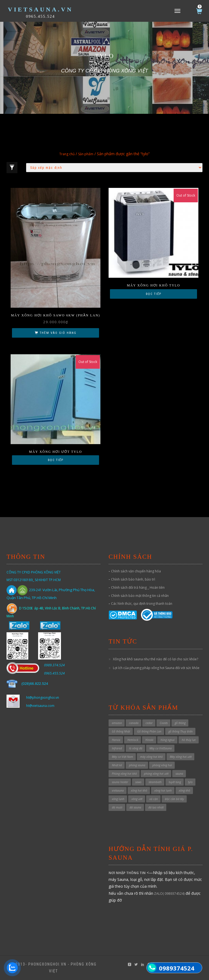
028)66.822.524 (35, 684)
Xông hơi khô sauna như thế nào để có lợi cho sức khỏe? (156, 659)
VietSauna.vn (40, 9)
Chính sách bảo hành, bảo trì (133, 579)
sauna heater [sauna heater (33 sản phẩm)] (120, 782)
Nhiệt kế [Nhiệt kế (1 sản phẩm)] (117, 765)
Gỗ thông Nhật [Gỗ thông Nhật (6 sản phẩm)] (121, 731)
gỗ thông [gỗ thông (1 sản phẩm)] (180, 723)
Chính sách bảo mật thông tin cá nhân (140, 596)
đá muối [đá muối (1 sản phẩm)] (117, 807)
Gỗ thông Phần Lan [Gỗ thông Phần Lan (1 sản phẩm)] (149, 731)
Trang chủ (67, 154)
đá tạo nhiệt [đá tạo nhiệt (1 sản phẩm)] (156, 807)
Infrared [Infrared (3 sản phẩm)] (117, 748)
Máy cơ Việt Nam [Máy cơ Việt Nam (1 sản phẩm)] (122, 757)
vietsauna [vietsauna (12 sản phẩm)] (118, 790)
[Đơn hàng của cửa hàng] (114, 168)
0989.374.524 (54, 665)
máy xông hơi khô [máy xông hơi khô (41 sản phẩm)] (151, 757)
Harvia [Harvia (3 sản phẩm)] (116, 740)
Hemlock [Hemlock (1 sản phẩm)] (133, 740)
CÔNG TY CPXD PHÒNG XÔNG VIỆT (34, 572)
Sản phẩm (86, 154)
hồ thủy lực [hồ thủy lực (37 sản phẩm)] (189, 740)
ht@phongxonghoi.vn (43, 697)
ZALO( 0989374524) (169, 894)
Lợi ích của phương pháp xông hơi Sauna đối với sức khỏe (156, 668)
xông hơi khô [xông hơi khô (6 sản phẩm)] (139, 790)
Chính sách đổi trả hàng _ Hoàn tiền (138, 587)
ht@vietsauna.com (40, 706)
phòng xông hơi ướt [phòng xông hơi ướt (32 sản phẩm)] (156, 774)
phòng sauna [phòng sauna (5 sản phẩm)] (137, 765)
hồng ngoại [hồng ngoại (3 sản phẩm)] (168, 740)
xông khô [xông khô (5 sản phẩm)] (185, 790)
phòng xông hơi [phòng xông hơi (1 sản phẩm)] (162, 765)
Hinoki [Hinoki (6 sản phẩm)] (149, 740)
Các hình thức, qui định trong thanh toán (142, 604)
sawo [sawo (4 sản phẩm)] (138, 782)
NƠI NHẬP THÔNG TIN (127, 873)
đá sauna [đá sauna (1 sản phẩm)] (135, 807)
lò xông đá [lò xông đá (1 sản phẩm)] (136, 748)
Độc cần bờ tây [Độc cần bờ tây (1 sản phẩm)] (174, 799)
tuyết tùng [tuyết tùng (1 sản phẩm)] (175, 782)
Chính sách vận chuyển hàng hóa (136, 571)
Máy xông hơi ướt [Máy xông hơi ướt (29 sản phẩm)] (181, 757)
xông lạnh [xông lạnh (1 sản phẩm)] (118, 799)
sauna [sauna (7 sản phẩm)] (179, 774)
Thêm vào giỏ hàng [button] (58, 333)
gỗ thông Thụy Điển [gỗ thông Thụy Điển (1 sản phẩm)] (181, 731)
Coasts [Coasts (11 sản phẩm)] (164, 723)
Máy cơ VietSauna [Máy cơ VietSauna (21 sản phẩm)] (161, 748)
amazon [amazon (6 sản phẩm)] (117, 723)
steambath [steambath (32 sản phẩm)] (155, 782)
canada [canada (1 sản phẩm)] (134, 723)
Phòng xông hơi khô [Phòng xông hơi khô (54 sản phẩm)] (124, 774)
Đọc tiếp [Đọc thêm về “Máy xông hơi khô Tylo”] (154, 294)
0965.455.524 (40, 16)
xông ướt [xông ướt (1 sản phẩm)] (137, 799)
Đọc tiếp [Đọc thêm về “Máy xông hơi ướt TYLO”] (56, 460)
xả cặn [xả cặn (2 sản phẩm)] (154, 799)
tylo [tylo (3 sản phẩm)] (190, 782)
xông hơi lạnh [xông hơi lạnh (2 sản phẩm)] (163, 790)
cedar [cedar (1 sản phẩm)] (149, 723)
